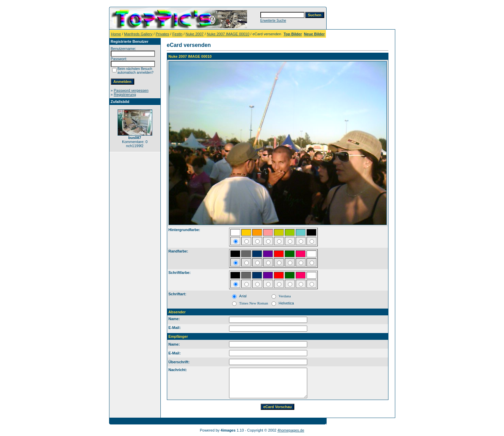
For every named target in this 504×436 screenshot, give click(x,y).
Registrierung (125, 94)
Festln (177, 34)
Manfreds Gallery (138, 34)
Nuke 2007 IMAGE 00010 (228, 34)
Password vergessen (131, 90)
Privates (162, 34)
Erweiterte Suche (273, 21)
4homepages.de (291, 430)
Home (116, 34)
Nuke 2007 (195, 34)
